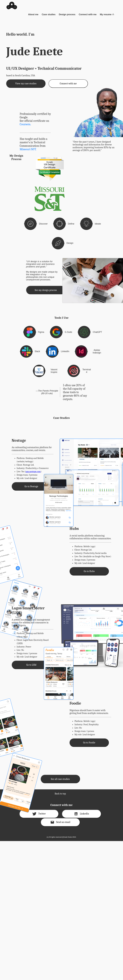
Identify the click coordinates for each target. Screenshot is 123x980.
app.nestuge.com (33, 472)
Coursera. (25, 124)
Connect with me (88, 14)
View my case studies (26, 84)
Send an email (60, 822)
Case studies (49, 14)
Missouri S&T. (28, 149)
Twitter (39, 814)
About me (33, 14)
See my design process (46, 290)
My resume (107, 14)
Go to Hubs (89, 571)
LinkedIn (81, 814)
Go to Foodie (89, 743)
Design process (67, 14)
